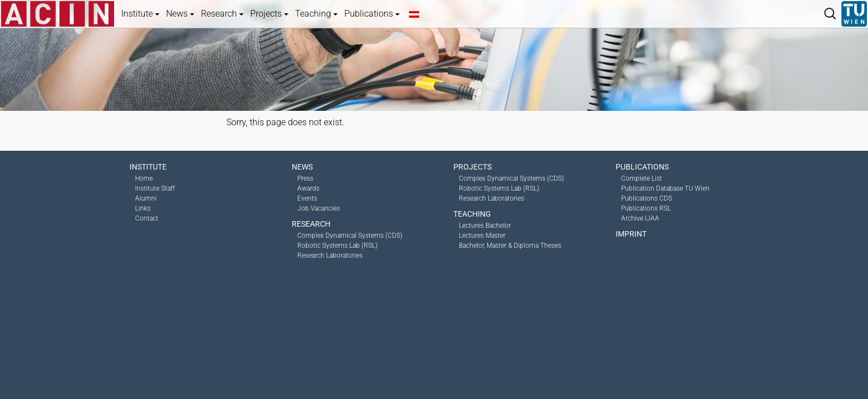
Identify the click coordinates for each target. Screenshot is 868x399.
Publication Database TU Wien (665, 188)
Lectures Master (482, 236)
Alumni (146, 198)
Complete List (642, 178)
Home (144, 178)
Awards (308, 188)
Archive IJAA (640, 218)
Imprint (631, 234)
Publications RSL (646, 208)
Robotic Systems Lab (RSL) (337, 245)
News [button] (180, 14)
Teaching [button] (316, 14)
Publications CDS (647, 198)
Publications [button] (372, 14)
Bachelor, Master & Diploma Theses (510, 245)
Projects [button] (269, 14)
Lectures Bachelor (485, 226)
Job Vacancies (319, 208)
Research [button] (222, 14)
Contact (147, 218)
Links (143, 208)
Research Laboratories (330, 255)
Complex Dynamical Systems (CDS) (350, 236)
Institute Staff (155, 188)
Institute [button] (140, 14)
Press (305, 178)
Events (307, 198)
